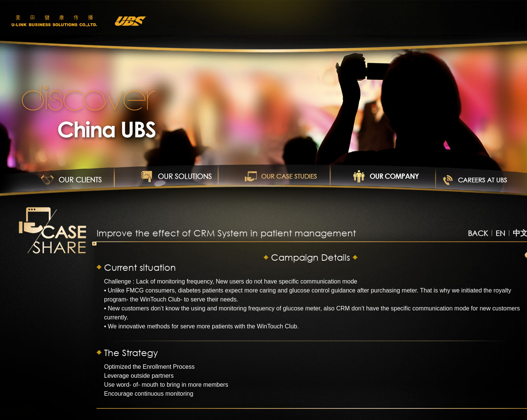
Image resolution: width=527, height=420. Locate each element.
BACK (478, 233)
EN (500, 233)
